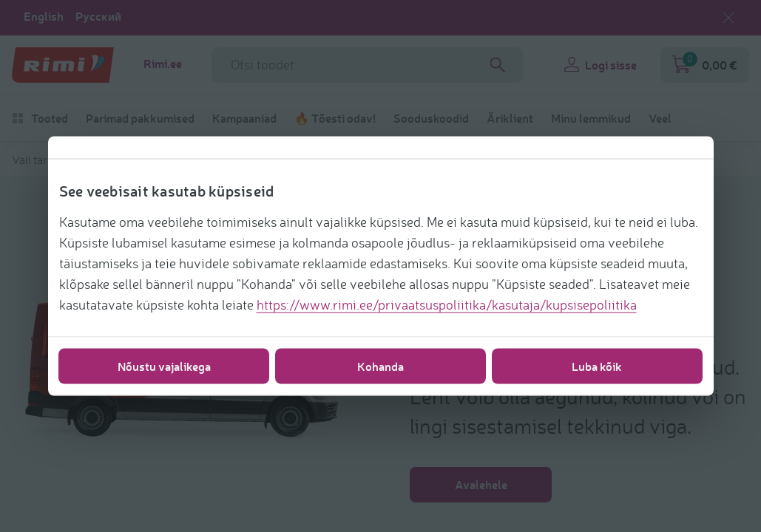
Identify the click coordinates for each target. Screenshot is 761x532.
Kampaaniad (244, 118)
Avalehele (481, 484)
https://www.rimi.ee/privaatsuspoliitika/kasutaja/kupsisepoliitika (447, 304)
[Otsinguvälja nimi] (367, 65)
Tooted (40, 118)
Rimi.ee (163, 64)
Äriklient (510, 118)
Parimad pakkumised (140, 118)
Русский (98, 16)
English (44, 16)
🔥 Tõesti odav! (335, 118)
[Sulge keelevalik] (728, 18)
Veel (660, 118)
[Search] (498, 65)
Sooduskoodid (431, 118)
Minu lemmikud (591, 118)
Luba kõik (597, 366)
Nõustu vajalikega (164, 366)
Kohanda (380, 366)
